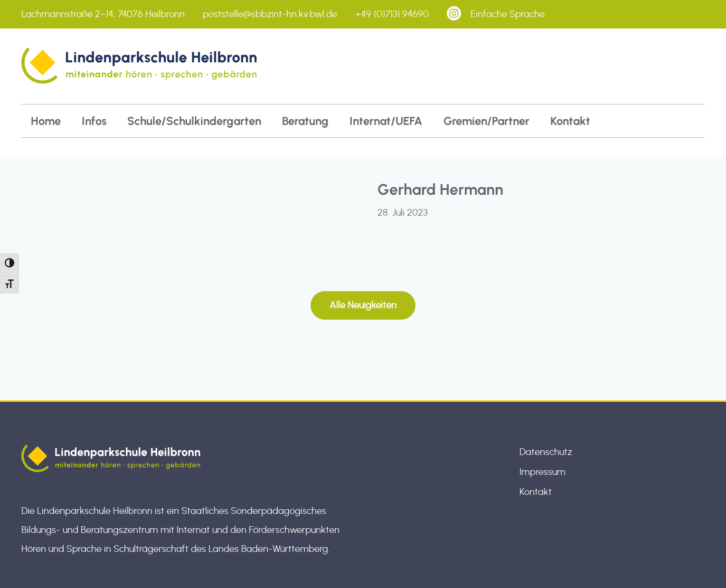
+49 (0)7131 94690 (392, 14)
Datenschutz (546, 452)
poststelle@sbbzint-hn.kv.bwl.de (270, 14)
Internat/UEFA (386, 121)
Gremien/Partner (486, 121)
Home (46, 121)
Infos (94, 121)
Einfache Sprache (508, 14)
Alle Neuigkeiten (363, 305)
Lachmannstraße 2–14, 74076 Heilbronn (103, 14)
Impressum (542, 472)
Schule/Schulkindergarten (194, 121)
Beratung (305, 121)
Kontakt (570, 121)
